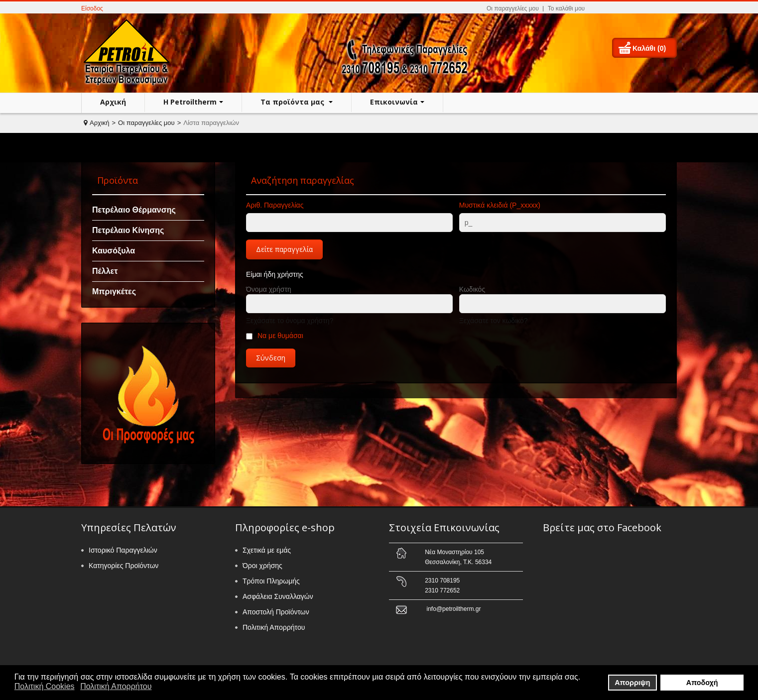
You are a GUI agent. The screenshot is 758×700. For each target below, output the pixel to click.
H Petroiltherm (190, 102)
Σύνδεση (271, 358)
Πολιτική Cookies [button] (45, 686)
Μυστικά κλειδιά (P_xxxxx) (500, 205)
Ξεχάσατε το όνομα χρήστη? (290, 321)
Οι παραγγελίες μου (513, 8)
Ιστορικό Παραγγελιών (123, 550)
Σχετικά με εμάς (267, 550)
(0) (662, 48)
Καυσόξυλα (114, 251)
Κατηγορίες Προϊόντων (124, 566)
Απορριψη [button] (632, 683)
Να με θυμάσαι (280, 336)
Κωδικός (472, 289)
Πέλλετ (105, 271)
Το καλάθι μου (566, 8)
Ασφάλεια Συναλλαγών (278, 596)
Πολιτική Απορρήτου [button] (116, 686)
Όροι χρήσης (262, 566)
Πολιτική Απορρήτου (274, 627)
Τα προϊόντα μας (293, 102)
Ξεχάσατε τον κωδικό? (494, 321)
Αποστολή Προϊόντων (276, 612)
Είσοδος (92, 8)
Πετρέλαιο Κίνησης (128, 230)
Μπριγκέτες (114, 292)
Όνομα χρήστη (269, 289)
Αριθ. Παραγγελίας (275, 205)
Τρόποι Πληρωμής (271, 581)
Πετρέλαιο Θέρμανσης (134, 210)
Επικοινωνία (394, 102)
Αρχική (113, 102)
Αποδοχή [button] (702, 683)
